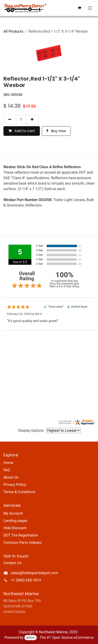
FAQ (7, 470)
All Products (13, 31)
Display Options (31, 431)
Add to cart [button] (22, 131)
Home (8, 463)
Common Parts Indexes (23, 543)
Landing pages (15, 521)
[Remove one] (10, 120)
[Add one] (32, 120)
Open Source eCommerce (73, 637)
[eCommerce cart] (79, 8)
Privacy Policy (15, 485)
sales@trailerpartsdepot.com (35, 573)
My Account (13, 513)
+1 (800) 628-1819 (26, 580)
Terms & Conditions (19, 492)
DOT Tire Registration (21, 535)
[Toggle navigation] (90, 8)
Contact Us (12, 563)
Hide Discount (15, 528)
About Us (11, 477)
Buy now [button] (56, 131)
